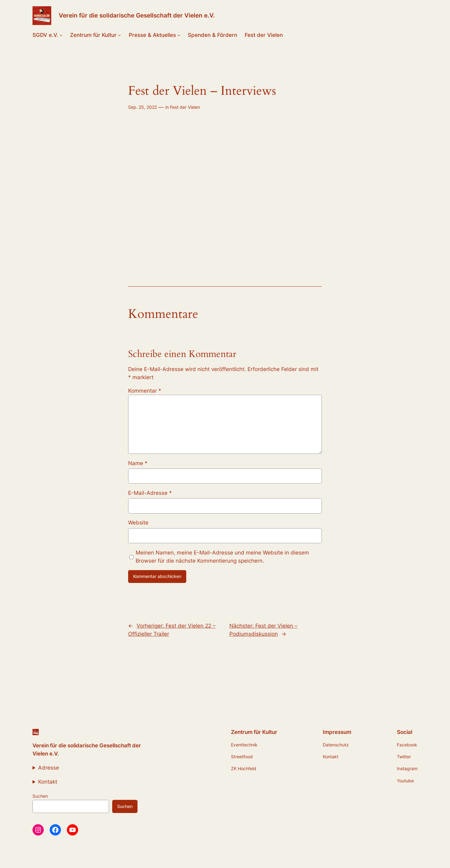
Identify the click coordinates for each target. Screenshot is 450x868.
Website (138, 523)
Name (138, 463)
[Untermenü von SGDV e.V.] (61, 35)
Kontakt (48, 782)
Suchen (40, 796)
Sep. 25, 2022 (142, 107)
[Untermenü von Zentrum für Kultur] (119, 35)
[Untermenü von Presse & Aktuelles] (179, 35)
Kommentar (145, 391)
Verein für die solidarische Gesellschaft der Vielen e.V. (137, 15)
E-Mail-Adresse (150, 493)
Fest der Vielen (185, 107)
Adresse (49, 768)
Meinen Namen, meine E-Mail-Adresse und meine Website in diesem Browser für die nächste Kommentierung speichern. (222, 557)
